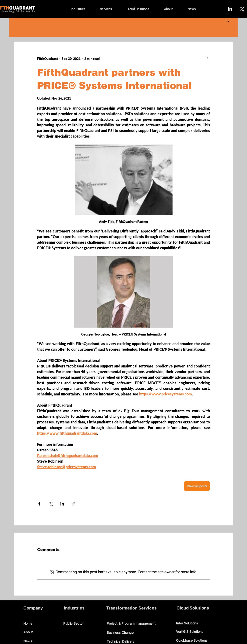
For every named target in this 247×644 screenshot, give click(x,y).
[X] (242, 9)
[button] (227, 20)
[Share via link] (74, 504)
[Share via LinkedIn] (62, 504)
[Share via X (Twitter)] (51, 504)
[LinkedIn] (230, 9)
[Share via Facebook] (39, 504)
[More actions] (207, 59)
